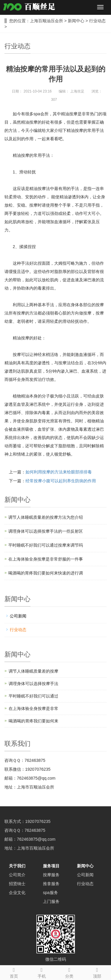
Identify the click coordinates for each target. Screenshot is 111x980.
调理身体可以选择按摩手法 (33, 684)
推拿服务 (51, 884)
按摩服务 (51, 875)
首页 (14, 972)
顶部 (97, 972)
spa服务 (50, 893)
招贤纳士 (17, 884)
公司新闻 (18, 616)
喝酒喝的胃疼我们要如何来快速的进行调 (46, 573)
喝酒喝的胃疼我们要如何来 (33, 721)
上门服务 (51, 901)
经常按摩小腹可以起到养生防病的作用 (61, 481)
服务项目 (51, 866)
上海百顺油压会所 (46, 21)
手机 (42, 972)
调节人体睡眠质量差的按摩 (33, 671)
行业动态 (97, 21)
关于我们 (17, 866)
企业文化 (17, 893)
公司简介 (17, 875)
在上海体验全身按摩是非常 (33, 708)
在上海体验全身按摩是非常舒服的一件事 (46, 559)
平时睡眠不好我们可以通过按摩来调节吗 (46, 545)
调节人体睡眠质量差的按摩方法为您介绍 (46, 517)
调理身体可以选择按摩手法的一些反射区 (46, 531)
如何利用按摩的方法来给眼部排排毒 (59, 472)
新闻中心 (76, 21)
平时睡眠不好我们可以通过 (33, 696)
